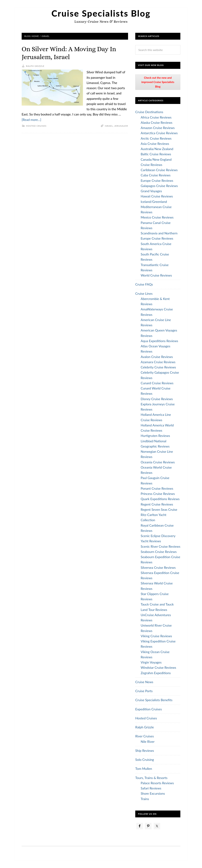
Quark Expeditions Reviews (160, 499)
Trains (145, 799)
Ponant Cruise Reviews (157, 488)
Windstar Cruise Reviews (158, 667)
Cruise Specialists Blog (101, 13)
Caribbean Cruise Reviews (159, 170)
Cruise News (144, 682)
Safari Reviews (151, 788)
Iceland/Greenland (154, 202)
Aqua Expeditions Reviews (159, 341)
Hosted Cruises (36, 126)
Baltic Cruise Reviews (156, 154)
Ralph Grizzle (145, 727)
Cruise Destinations (149, 112)
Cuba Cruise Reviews (156, 175)
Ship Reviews (145, 751)
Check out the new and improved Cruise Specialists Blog (158, 82)
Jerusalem (121, 126)
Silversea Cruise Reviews (158, 567)
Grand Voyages (151, 191)
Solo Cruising (145, 760)
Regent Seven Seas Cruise (159, 509)
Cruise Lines (144, 293)
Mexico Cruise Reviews (157, 217)
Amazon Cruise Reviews (158, 128)
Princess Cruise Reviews (158, 494)
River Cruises (145, 736)
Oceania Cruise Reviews (158, 462)
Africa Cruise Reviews (156, 117)
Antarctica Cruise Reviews (159, 133)
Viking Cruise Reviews (156, 636)
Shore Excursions (153, 793)
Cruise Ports (144, 691)
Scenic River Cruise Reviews (161, 546)
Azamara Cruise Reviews (158, 362)
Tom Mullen (144, 769)
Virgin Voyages (151, 662)
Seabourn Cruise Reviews (159, 552)
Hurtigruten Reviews (155, 436)
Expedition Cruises (149, 709)
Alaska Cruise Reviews (157, 123)
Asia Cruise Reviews (155, 144)
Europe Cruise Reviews (157, 181)
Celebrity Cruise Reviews (158, 367)
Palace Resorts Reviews (157, 783)
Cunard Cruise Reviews (157, 383)
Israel (109, 126)
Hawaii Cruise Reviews (157, 196)
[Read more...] (31, 120)
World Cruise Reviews (156, 275)
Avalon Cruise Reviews (157, 357)
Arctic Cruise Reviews (156, 138)
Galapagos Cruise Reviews (159, 186)
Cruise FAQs (144, 284)
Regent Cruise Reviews (157, 504)
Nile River (148, 742)
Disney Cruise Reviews (157, 399)
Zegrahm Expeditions (156, 673)
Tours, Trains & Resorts (151, 778)
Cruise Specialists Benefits (154, 700)
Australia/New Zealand (157, 149)
